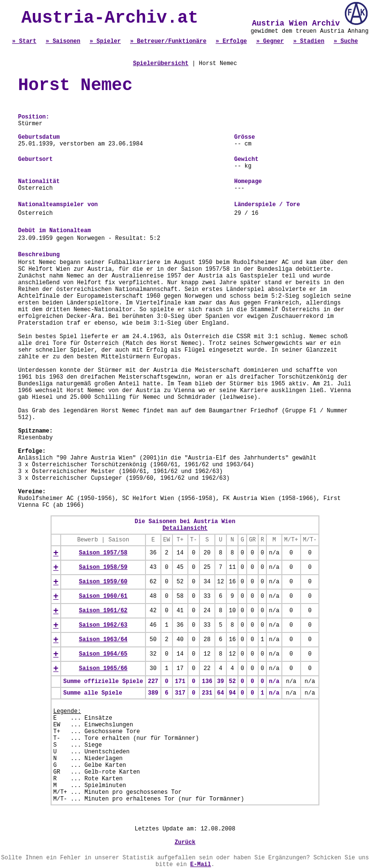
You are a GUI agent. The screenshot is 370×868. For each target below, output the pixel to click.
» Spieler (105, 41)
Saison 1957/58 (103, 553)
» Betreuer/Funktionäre (168, 41)
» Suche (345, 41)
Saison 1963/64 (103, 640)
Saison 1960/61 (103, 596)
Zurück (185, 842)
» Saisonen (63, 41)
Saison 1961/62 (103, 611)
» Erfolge (231, 41)
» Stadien (309, 41)
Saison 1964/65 (103, 654)
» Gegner (270, 41)
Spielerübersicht (161, 64)
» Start (24, 41)
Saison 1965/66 (103, 669)
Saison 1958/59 (103, 567)
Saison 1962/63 (103, 625)
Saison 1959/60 (103, 582)
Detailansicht (185, 528)
